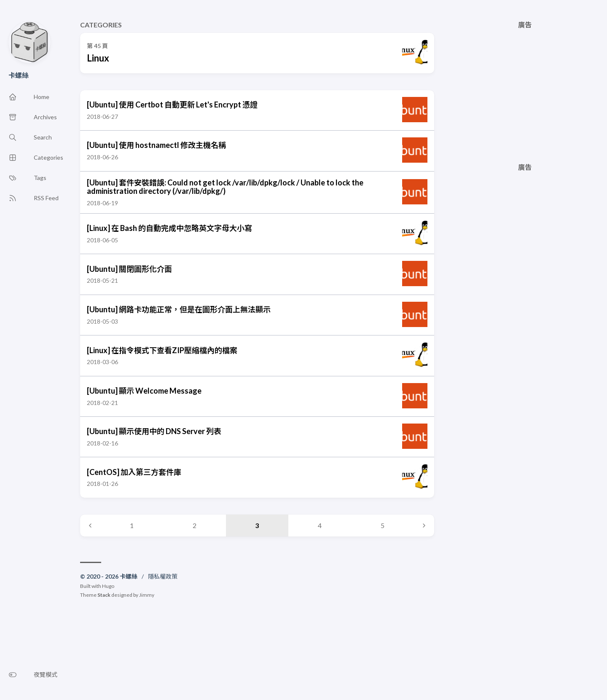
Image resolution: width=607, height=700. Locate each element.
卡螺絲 (19, 75)
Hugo (108, 586)
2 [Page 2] (195, 525)
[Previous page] (90, 526)
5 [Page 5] (383, 525)
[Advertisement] (525, 88)
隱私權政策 (163, 576)
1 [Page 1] (132, 525)
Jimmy (147, 595)
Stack (104, 595)
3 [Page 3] (257, 525)
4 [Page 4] (320, 525)
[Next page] (424, 526)
